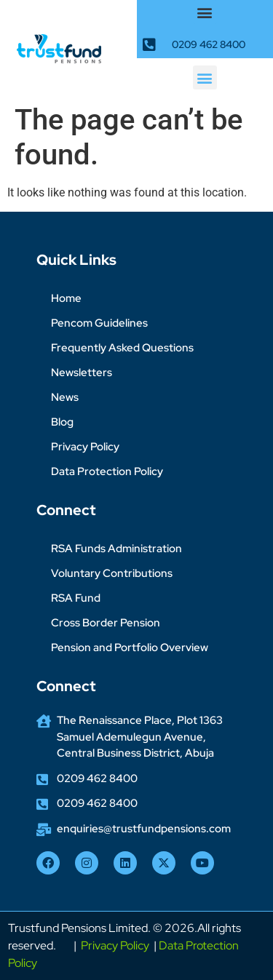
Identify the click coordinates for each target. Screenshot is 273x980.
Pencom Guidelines (99, 323)
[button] (205, 12)
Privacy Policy (85, 447)
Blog (62, 422)
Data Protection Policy (107, 471)
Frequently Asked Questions (122, 348)
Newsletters (82, 373)
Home (66, 298)
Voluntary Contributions (112, 573)
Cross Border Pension (106, 623)
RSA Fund (76, 598)
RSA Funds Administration (116, 549)
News (65, 397)
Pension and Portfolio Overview (130, 648)
